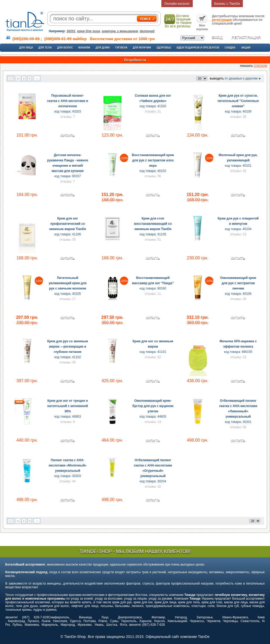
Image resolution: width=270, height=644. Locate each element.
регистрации (222, 20)
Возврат (202, 4)
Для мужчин (142, 48)
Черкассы (197, 621)
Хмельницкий (177, 621)
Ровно (103, 621)
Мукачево (85, 625)
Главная (36, 4)
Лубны (17, 625)
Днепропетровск (130, 617)
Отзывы (152, 4)
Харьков (145, 621)
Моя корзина (202, 25)
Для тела (45, 48)
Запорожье (204, 617)
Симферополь (59, 617)
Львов (46, 621)
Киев (261, 617)
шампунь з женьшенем (120, 31)
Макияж (84, 48)
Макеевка (32, 625)
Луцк (105, 617)
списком (260, 66)
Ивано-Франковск (235, 617)
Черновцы (231, 621)
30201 (71, 31)
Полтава (90, 621)
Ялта (123, 625)
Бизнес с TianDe (227, 4)
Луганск (33, 621)
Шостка (112, 625)
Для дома (103, 48)
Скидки (230, 48)
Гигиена (121, 48)
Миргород (68, 625)
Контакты (133, 4)
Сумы (114, 621)
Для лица (26, 48)
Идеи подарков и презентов (198, 48)
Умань (99, 625)
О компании (73, 4)
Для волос (65, 48)
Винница (85, 617)
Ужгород (181, 617)
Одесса (75, 621)
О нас (53, 4)
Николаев (60, 621)
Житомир (158, 617)
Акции (246, 48)
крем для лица (89, 31)
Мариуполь (50, 625)
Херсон (159, 621)
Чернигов (214, 621)
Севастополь (250, 621)
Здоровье (164, 48)
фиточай (147, 31)
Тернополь (129, 621)
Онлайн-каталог (177, 4)
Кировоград (16, 621)
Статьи (114, 4)
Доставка (95, 4)
